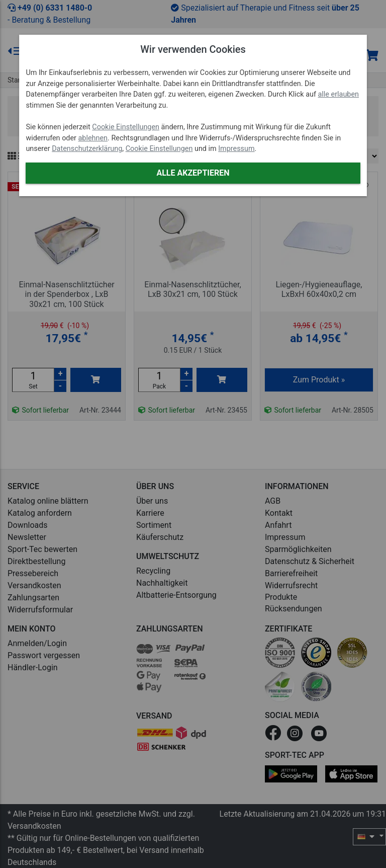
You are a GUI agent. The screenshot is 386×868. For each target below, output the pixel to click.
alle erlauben (339, 94)
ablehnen (93, 138)
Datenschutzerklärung (87, 149)
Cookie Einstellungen (126, 127)
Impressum (236, 149)
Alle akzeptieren (193, 173)
